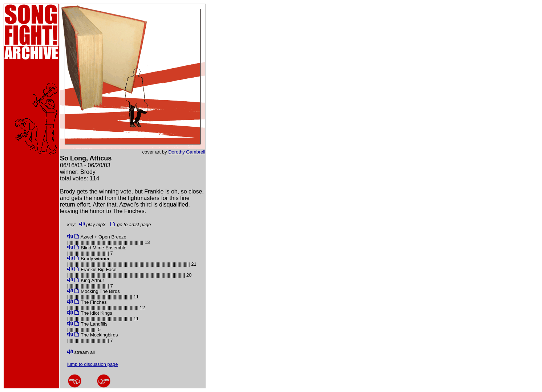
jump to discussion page (92, 364)
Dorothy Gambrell (187, 152)
